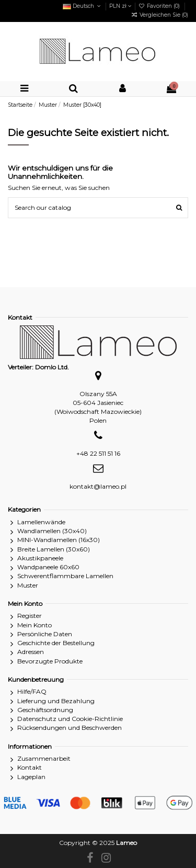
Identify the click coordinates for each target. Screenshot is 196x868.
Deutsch (83, 6)
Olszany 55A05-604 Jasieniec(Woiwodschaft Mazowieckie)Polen (98, 407)
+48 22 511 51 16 (98, 453)
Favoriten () (160, 6)
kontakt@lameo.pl (98, 486)
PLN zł (120, 6)
